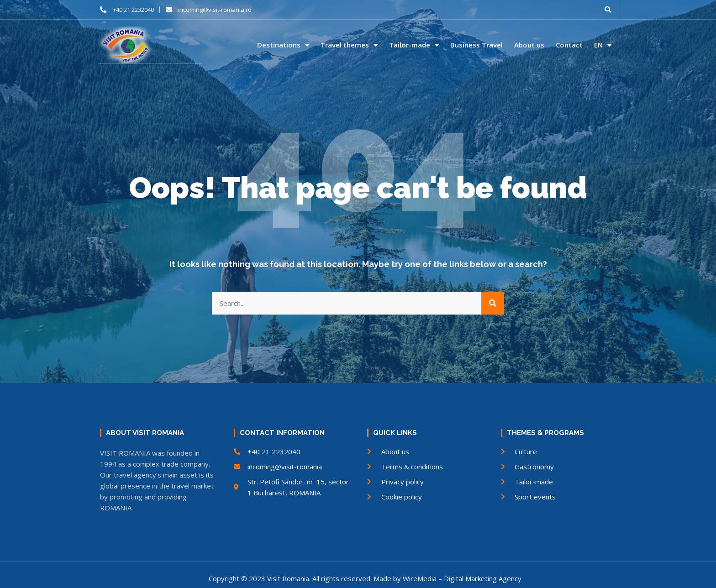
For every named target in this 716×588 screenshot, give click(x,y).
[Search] (493, 303)
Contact (569, 45)
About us (529, 45)
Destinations (283, 45)
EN (603, 45)
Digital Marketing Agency (483, 578)
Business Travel (476, 45)
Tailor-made (414, 45)
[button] (608, 10)
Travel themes (349, 45)
